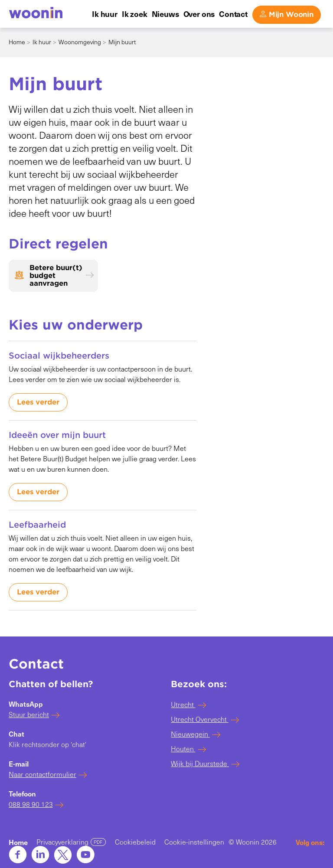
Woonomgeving (80, 42)
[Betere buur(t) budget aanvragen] (53, 276)
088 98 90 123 (31, 804)
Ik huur (42, 42)
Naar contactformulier (42, 774)
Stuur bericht (29, 714)
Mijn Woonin (291, 15)
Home (17, 42)
